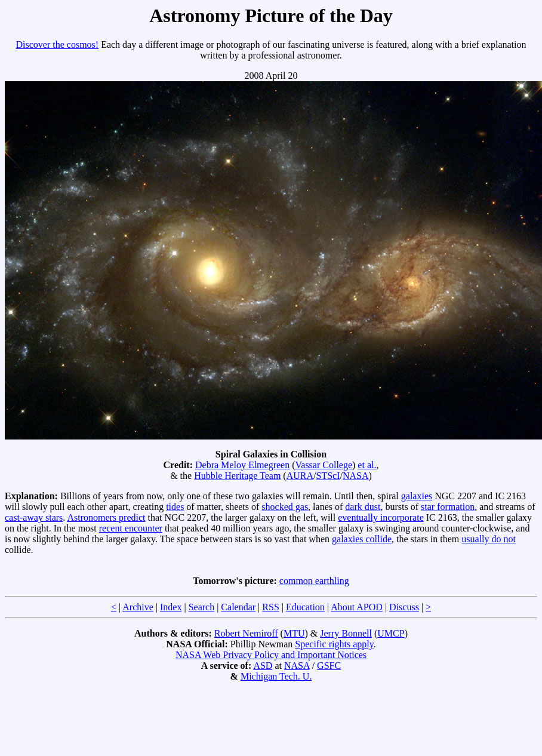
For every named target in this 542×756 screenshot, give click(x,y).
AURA (300, 476)
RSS (270, 607)
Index (171, 607)
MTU (294, 633)
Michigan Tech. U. (276, 676)
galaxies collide (362, 539)
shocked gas (285, 507)
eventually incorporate (381, 517)
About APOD (357, 607)
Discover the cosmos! (58, 44)
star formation (448, 507)
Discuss (404, 607)
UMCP (391, 633)
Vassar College (324, 465)
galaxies (417, 496)
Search (202, 607)
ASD (263, 666)
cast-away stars (34, 517)
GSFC (329, 666)
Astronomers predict (106, 517)
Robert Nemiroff (246, 633)
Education (305, 607)
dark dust (363, 507)
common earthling (314, 581)
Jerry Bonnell (346, 633)
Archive (138, 607)
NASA (356, 476)
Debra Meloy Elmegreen (242, 465)
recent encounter (131, 528)
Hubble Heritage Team (237, 476)
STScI (328, 476)
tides (175, 507)
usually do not (489, 539)
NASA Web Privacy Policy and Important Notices (271, 655)
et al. (367, 465)
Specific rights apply (334, 644)
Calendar (238, 607)
